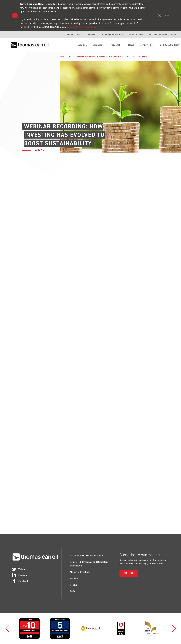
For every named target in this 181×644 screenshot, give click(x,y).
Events (174, 34)
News (131, 45)
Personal (115, 45)
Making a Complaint (80, 572)
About (81, 45)
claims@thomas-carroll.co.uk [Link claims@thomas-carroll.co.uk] (83, 27)
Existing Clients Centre (113, 34)
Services (74, 578)
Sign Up (129, 573)
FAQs (73, 591)
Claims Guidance (136, 34)
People (73, 585)
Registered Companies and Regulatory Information (89, 564)
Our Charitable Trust (157, 34)
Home (70, 34)
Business (97, 45)
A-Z (79, 34)
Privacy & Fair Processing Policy (86, 556)
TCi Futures (90, 34)
